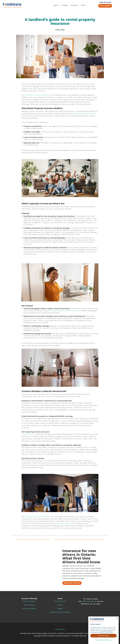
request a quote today (66, 523)
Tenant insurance (29, 434)
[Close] (117, 626)
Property (65, 5)
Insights (60, 609)
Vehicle (56, 5)
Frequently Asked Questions (60, 612)
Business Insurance (29, 609)
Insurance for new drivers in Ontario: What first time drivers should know (81, 557)
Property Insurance (29, 601)
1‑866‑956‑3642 (88, 601)
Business (74, 5)
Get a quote (105, 6)
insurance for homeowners (85, 114)
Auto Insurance (29, 605)
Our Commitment (60, 601)
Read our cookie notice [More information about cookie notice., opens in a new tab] (106, 640)
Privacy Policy (60, 629)
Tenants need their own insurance (64, 311)
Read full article (72, 583)
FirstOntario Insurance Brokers (37, 95)
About (83, 5)
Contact (60, 605)
